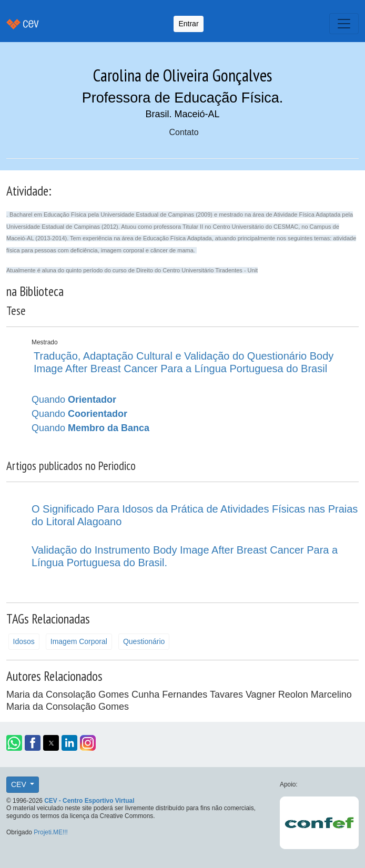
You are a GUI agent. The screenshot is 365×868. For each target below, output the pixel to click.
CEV (20, 784)
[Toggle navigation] (344, 24)
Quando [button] (74, 400)
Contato (184, 132)
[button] (14, 743)
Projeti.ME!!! (51, 832)
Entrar (188, 24)
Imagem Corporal (79, 641)
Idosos (24, 641)
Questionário (144, 641)
